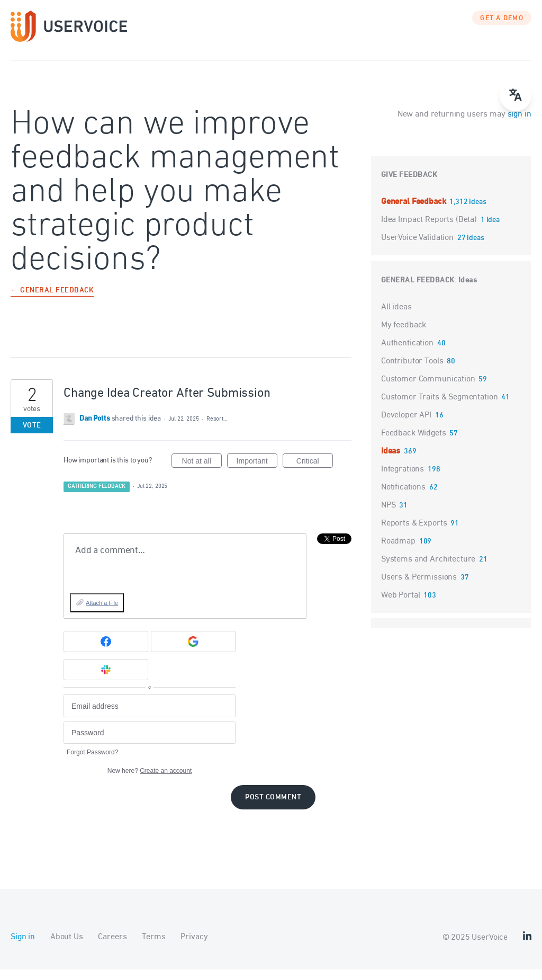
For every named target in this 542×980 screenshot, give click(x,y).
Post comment (273, 808)
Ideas (468, 291)
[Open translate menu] (516, 95)
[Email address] (150, 716)
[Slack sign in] (106, 680)
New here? (150, 781)
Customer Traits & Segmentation (440, 408)
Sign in (23, 948)
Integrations (403, 480)
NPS (389, 516)
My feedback (404, 336)
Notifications (403, 498)
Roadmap (398, 552)
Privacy (194, 948)
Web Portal (401, 606)
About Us (67, 948)
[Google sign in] (193, 652)
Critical (315, 473)
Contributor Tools (412, 372)
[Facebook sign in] (106, 652)
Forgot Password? (92, 763)
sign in (520, 125)
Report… (217, 429)
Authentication (407, 354)
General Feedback (414, 212)
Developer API (406, 426)
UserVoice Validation (418, 248)
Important (257, 473)
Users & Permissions (419, 588)
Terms (153, 948)
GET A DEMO (502, 29)
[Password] (150, 743)
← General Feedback (52, 302)
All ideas (396, 318)
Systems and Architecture (428, 570)
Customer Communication (428, 390)
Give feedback (409, 186)
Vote (32, 436)
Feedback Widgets (414, 444)
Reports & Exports (414, 534)
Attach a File (102, 613)
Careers (112, 948)
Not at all (202, 473)
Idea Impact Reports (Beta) (430, 230)
